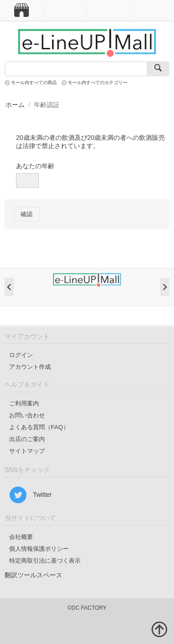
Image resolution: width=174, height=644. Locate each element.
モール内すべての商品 (34, 82)
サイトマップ (27, 451)
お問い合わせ (27, 415)
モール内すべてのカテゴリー (98, 82)
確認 (27, 214)
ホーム (15, 105)
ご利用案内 (24, 403)
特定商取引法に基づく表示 (45, 561)
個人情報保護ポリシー (39, 549)
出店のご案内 (27, 439)
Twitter (30, 495)
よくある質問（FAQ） (39, 427)
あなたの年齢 (35, 166)
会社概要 (21, 537)
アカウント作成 (30, 367)
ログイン (21, 355)
